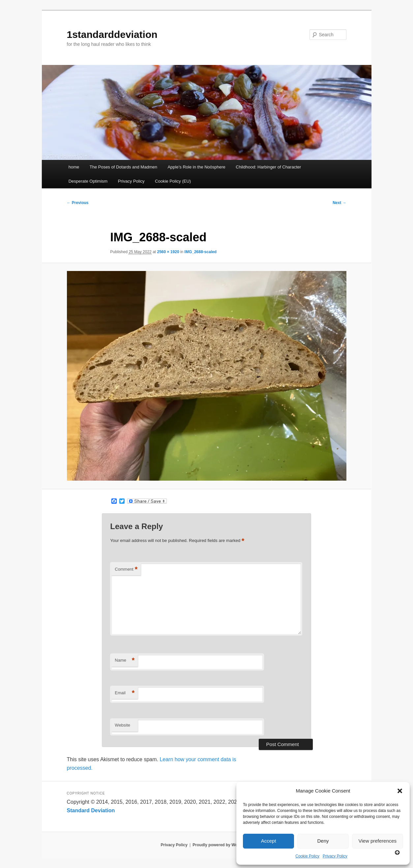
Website (122, 725)
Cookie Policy (307, 856)
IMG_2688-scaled (201, 252)
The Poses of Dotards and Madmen (123, 167)
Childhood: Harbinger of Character (268, 167)
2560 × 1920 (168, 252)
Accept (269, 841)
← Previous (78, 203)
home (74, 167)
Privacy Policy (335, 856)
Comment (126, 569)
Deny (323, 841)
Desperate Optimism (88, 181)
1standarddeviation (112, 34)
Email (125, 693)
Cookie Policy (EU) (173, 181)
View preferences (378, 841)
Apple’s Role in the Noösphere (196, 167)
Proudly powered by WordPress (222, 845)
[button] (400, 791)
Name (125, 660)
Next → (339, 203)
